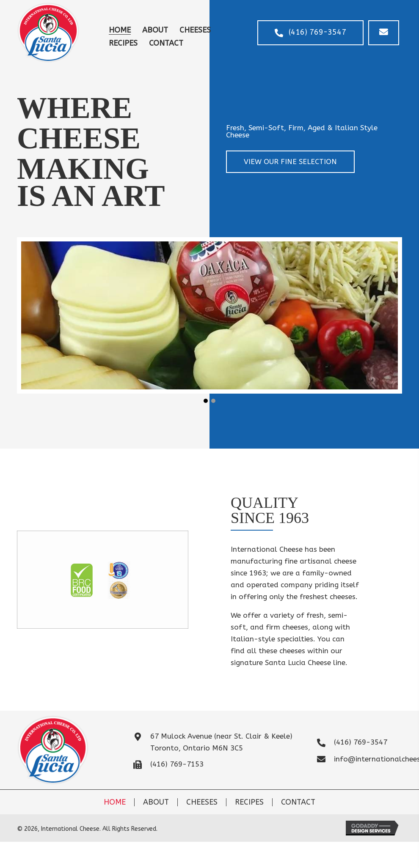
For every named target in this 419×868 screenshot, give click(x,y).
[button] (310, 33)
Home (115, 802)
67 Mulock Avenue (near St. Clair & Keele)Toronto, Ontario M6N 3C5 (221, 742)
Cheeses (202, 802)
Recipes (249, 802)
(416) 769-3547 (361, 742)
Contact (298, 802)
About (156, 802)
